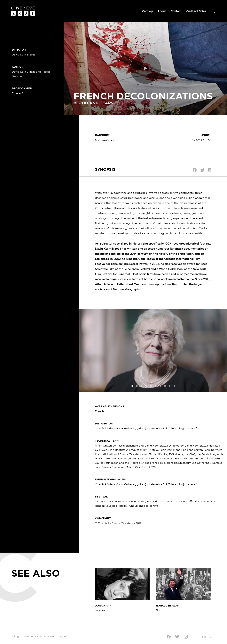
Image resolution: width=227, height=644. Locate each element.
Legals (63, 636)
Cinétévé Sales (196, 11)
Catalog (147, 11)
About (162, 11)
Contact (176, 11)
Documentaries (104, 140)
